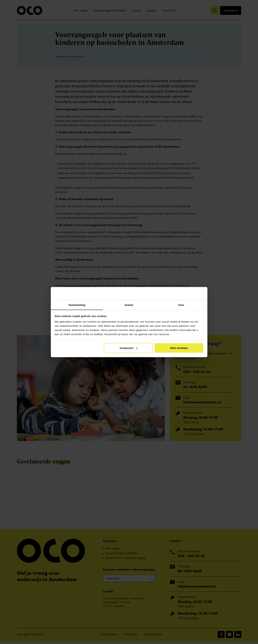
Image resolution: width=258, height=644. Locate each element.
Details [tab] (129, 305)
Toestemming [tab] (77, 305)
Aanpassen (129, 348)
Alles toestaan (179, 348)
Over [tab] (181, 305)
